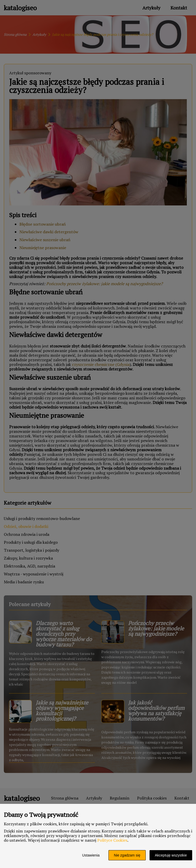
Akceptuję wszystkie (171, 855)
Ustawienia (91, 855)
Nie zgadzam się (127, 855)
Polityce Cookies (112, 840)
